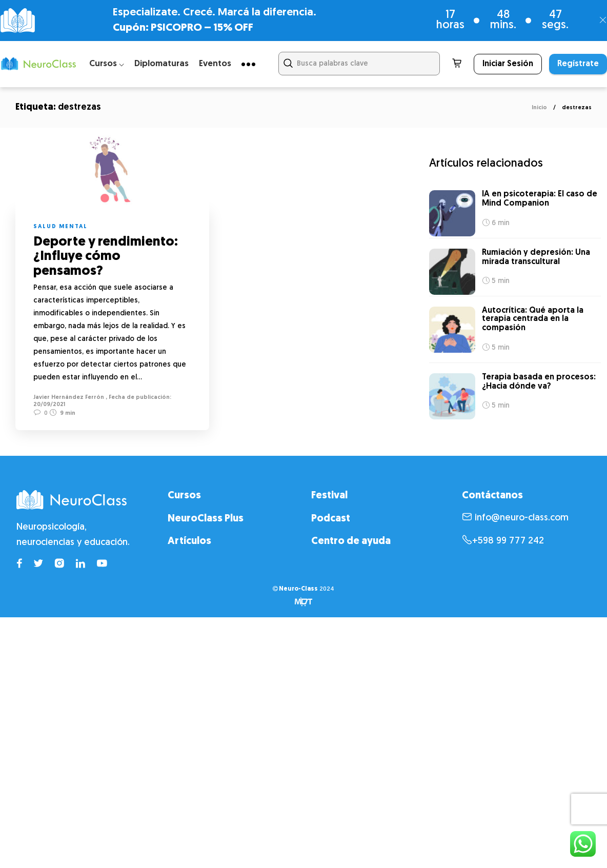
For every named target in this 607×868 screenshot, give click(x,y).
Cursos (184, 494)
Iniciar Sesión (508, 64)
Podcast (331, 517)
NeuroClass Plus (206, 517)
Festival (329, 494)
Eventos (215, 64)
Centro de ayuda (351, 540)
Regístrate (578, 64)
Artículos (189, 540)
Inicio (539, 108)
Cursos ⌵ (107, 64)
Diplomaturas (161, 64)
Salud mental (60, 227)
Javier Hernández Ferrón (69, 398)
